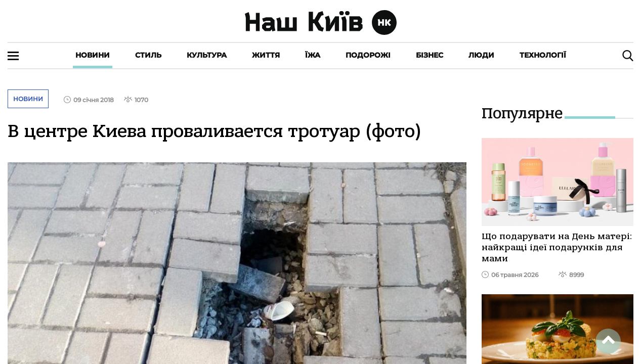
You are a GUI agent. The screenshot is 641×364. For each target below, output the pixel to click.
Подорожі (368, 55)
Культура (207, 55)
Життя (266, 55)
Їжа (313, 55)
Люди (481, 55)
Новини (93, 55)
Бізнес (430, 55)
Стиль (148, 55)
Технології (543, 55)
